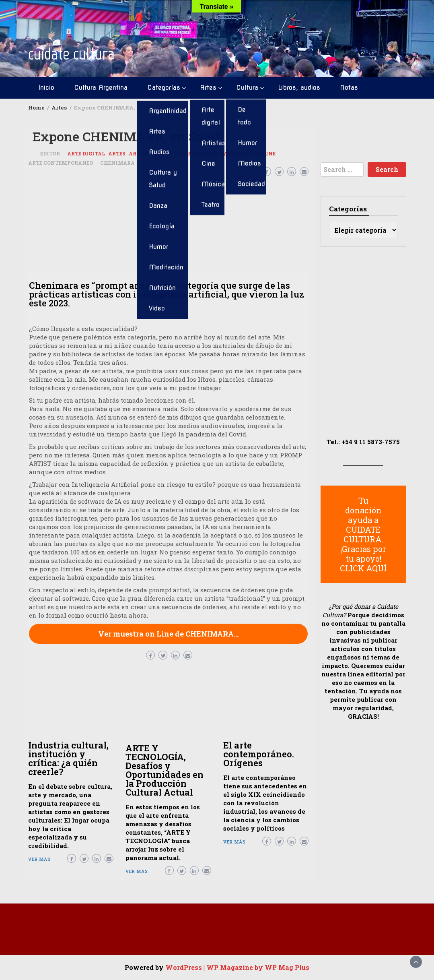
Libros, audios (299, 88)
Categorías (164, 88)
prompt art (160, 163)
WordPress (184, 967)
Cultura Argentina (101, 88)
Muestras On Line (249, 153)
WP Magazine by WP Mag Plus (258, 967)
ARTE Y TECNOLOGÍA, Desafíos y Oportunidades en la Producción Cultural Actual (165, 770)
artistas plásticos (189, 153)
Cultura (247, 88)
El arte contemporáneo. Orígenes (259, 754)
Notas (349, 88)
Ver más (39, 859)
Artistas (142, 153)
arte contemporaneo (61, 163)
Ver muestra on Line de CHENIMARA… (168, 634)
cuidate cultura (71, 54)
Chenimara (117, 163)
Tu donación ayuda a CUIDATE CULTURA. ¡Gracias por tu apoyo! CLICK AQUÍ (363, 534)
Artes (208, 88)
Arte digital (86, 153)
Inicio (46, 88)
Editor (50, 153)
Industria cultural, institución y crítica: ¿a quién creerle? (68, 758)
